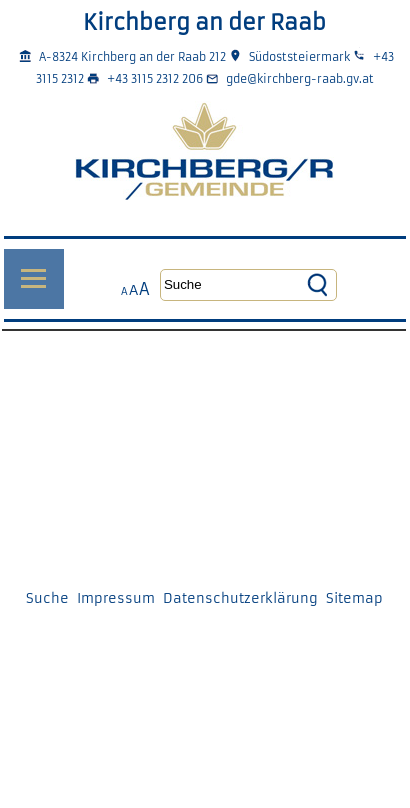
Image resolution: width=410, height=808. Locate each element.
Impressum (116, 598)
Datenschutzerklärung (240, 598)
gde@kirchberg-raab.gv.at (300, 79)
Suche (47, 598)
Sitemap (354, 598)
